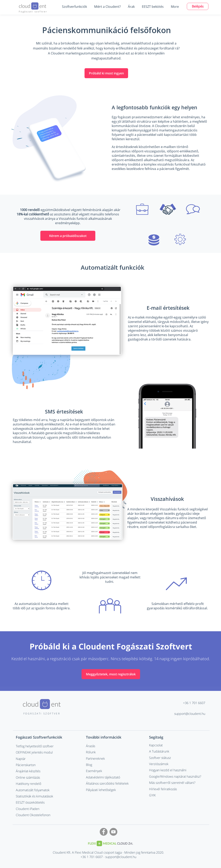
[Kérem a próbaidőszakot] (68, 236)
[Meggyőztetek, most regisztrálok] (111, 674)
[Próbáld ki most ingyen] (106, 73)
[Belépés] (198, 6)
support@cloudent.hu (190, 714)
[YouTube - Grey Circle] (113, 832)
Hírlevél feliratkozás (163, 789)
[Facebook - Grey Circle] (104, 832)
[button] (74, 7)
